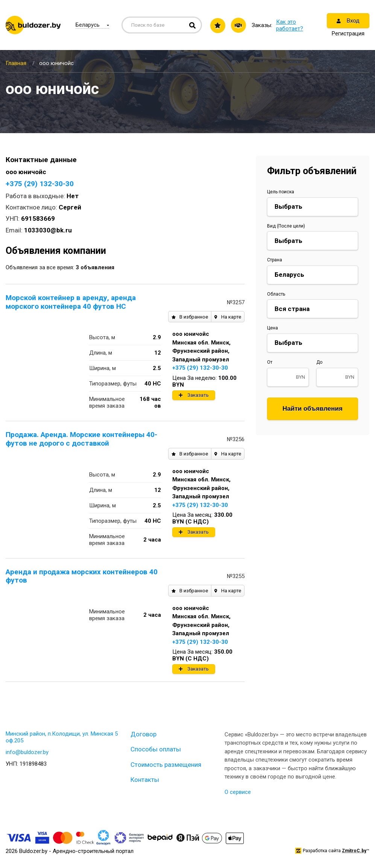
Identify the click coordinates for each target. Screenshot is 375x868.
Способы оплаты (156, 749)
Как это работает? (290, 25)
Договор (143, 734)
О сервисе (238, 792)
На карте (228, 317)
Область (276, 294)
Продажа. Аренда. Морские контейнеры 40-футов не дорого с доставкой (81, 439)
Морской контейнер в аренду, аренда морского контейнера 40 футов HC (71, 302)
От (270, 362)
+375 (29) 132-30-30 (40, 184)
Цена (273, 328)
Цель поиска (281, 192)
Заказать (194, 395)
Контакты (145, 780)
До (319, 362)
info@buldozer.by (27, 752)
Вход (348, 21)
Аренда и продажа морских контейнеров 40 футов (82, 576)
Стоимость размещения (166, 765)
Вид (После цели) (286, 226)
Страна (275, 260)
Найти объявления (313, 409)
